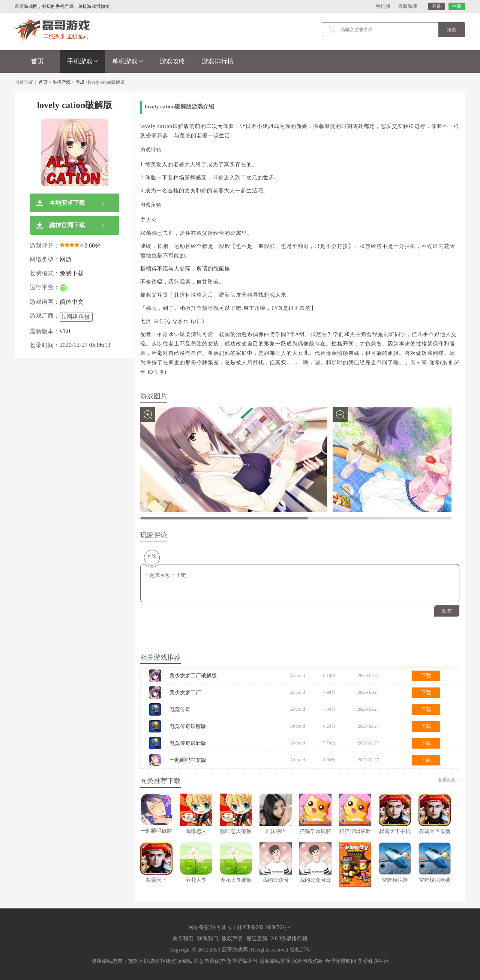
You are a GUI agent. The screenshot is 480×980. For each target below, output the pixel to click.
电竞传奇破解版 (188, 726)
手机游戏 (82, 61)
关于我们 (183, 939)
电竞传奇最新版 (188, 743)
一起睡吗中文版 (188, 760)
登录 (436, 6)
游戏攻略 (172, 61)
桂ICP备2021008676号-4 (264, 927)
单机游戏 (127, 61)
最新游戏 (408, 6)
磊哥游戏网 (235, 950)
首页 (37, 61)
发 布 (447, 611)
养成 (80, 82)
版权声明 (232, 939)
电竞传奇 (180, 709)
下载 (426, 676)
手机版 (383, 6)
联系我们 (208, 939)
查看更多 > (448, 780)
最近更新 (257, 939)
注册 (457, 6)
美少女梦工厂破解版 (193, 676)
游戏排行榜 (218, 61)
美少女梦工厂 (185, 693)
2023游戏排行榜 (289, 939)
